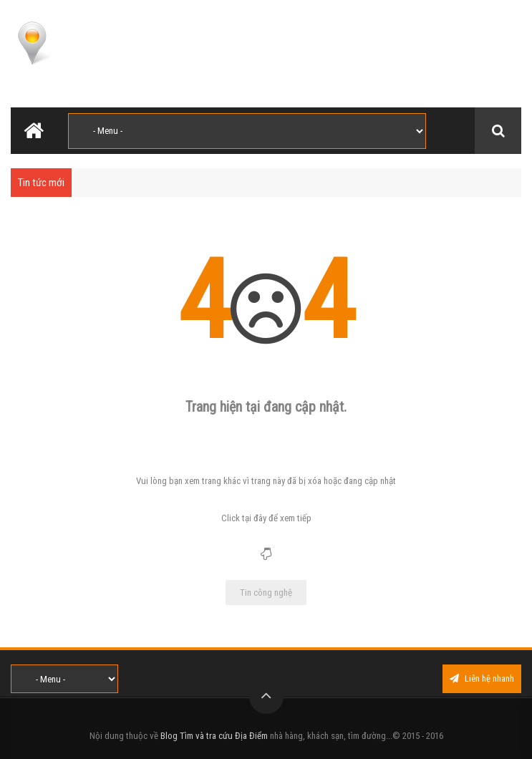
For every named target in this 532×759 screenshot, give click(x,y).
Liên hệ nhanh (482, 678)
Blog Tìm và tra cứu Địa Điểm (214, 736)
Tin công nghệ (266, 593)
